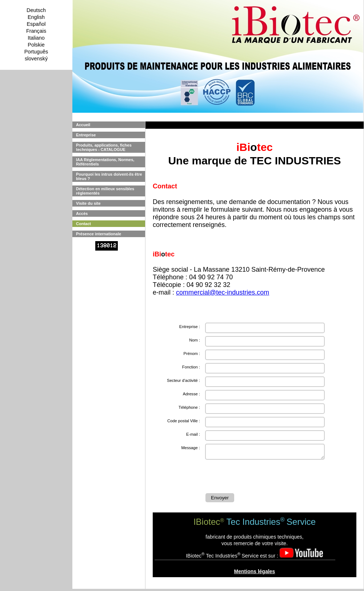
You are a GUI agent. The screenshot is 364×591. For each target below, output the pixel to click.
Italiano (36, 38)
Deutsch (36, 10)
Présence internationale (99, 234)
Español (36, 24)
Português (36, 52)
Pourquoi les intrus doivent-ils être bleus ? (109, 176)
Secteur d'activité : (183, 380)
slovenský (36, 59)
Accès (82, 213)
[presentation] (261, 478)
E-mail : (193, 434)
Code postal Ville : (184, 421)
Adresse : (191, 394)
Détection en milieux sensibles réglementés (105, 191)
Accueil (83, 125)
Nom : (195, 340)
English (36, 17)
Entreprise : (190, 327)
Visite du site (88, 203)
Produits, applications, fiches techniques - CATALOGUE (104, 147)
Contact (83, 224)
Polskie (36, 45)
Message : (191, 448)
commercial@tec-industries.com (223, 292)
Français (36, 31)
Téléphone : (189, 407)
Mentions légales (255, 574)
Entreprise (86, 135)
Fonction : (191, 367)
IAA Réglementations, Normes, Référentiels (105, 162)
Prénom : (192, 354)
